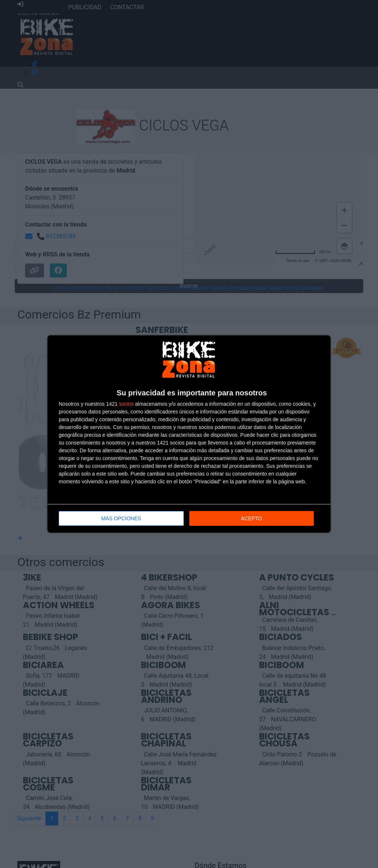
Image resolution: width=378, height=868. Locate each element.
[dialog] (189, 434)
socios (126, 404)
